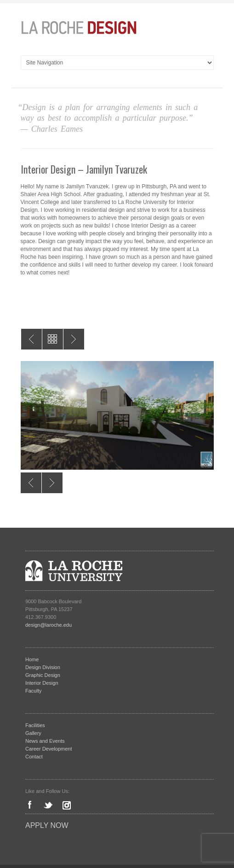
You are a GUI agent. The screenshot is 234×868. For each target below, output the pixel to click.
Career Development (49, 749)
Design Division (43, 667)
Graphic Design (43, 675)
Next (52, 483)
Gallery (33, 733)
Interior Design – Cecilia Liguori (31, 339)
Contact (34, 757)
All (53, 339)
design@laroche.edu (49, 625)
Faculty (33, 691)
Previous (31, 483)
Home (32, 659)
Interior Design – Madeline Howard (74, 339)
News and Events (45, 741)
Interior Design (42, 683)
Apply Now (47, 825)
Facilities (35, 725)
